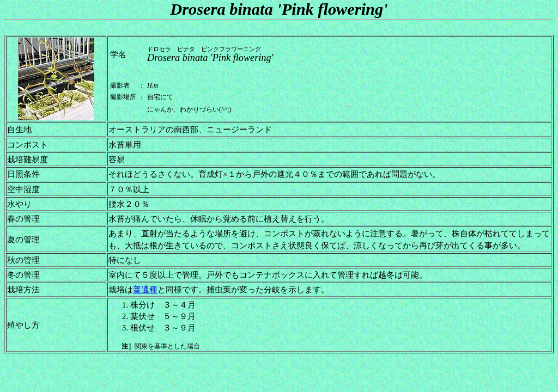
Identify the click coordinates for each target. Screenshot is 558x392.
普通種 (145, 289)
